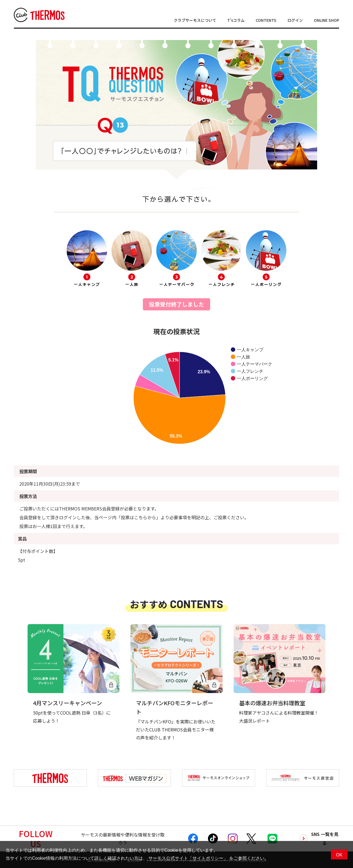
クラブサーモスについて (195, 20)
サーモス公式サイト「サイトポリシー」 (188, 858)
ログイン (295, 20)
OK (339, 855)
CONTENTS (266, 20)
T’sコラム (236, 20)
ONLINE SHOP (327, 20)
